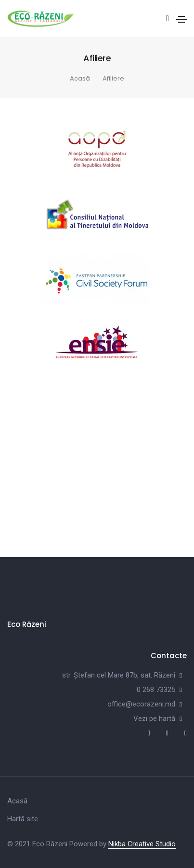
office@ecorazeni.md (141, 704)
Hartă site (23, 819)
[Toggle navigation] (181, 19)
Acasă (80, 78)
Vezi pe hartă (154, 719)
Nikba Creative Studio (142, 844)
